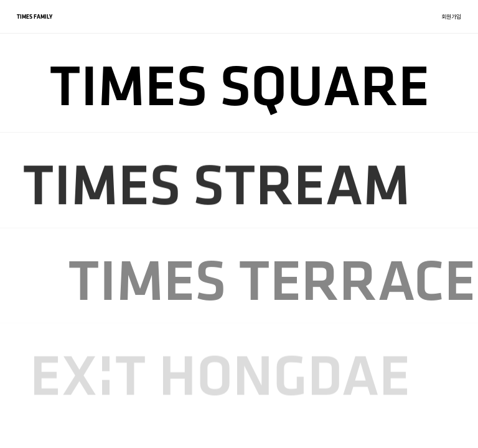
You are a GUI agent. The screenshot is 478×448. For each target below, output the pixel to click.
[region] (239, 224)
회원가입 (451, 16)
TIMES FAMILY (35, 16)
